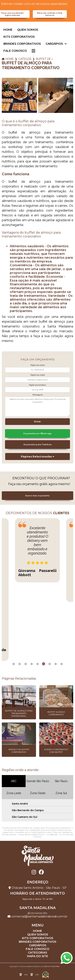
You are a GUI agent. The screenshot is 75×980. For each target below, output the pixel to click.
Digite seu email (38, 375)
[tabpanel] (37, 550)
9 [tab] (62, 664)
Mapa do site (37, 956)
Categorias (25, 59)
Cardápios (55, 44)
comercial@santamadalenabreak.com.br (37, 916)
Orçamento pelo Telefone (38, 444)
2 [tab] (20, 664)
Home (8, 30)
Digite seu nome (38, 365)
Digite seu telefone (37, 385)
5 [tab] (38, 664)
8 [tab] (56, 664)
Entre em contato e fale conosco (50, 14)
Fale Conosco (15, 51)
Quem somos (28, 30)
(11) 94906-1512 (37, 913)
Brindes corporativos (22, 44)
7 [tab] (50, 664)
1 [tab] (14, 664)
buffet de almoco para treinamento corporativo (44, 59)
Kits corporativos (19, 37)
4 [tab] (32, 664)
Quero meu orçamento (37, 496)
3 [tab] (26, 664)
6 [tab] (44, 664)
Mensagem (38, 395)
